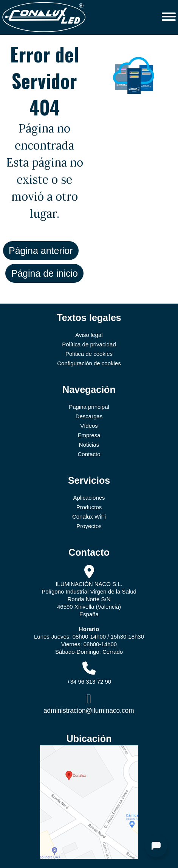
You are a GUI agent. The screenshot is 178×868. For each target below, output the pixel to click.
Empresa (89, 435)
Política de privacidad (89, 344)
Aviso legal (89, 335)
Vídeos (89, 426)
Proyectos (89, 526)
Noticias (89, 445)
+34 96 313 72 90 (89, 682)
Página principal (89, 407)
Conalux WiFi (89, 517)
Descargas (89, 416)
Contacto (89, 454)
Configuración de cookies (89, 363)
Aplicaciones (89, 498)
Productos (89, 507)
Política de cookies (89, 354)
